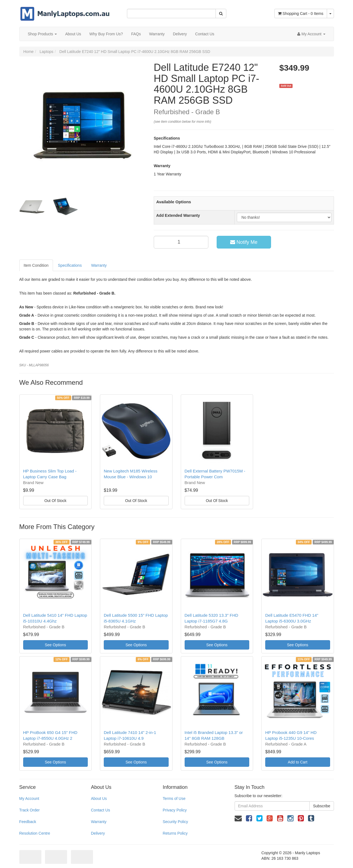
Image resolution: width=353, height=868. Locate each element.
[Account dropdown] (311, 34)
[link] (249, 818)
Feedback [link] (28, 822)
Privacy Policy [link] (175, 810)
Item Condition (36, 265)
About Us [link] (99, 798)
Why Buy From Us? (106, 34)
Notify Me (244, 242)
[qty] (181, 242)
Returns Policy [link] (175, 833)
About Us (73, 34)
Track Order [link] (30, 810)
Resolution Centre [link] (35, 833)
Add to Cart (298, 762)
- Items (301, 14)
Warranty (157, 34)
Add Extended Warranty (178, 215)
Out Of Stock (55, 501)
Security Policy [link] (175, 822)
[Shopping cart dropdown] (330, 14)
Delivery (180, 34)
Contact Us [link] (100, 810)
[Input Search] (171, 14)
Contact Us (205, 34)
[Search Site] (221, 14)
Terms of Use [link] (174, 798)
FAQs (136, 34)
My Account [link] (29, 798)
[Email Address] (272, 806)
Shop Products (43, 34)
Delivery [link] (98, 833)
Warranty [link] (99, 822)
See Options (55, 645)
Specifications (70, 265)
